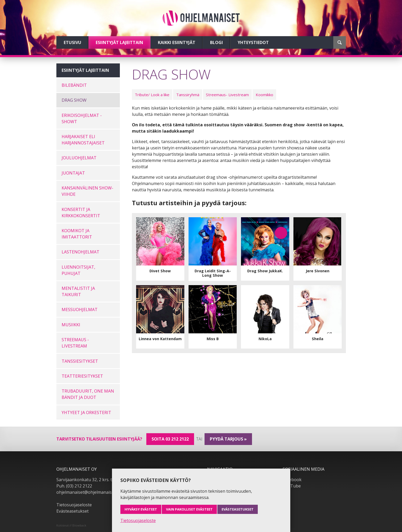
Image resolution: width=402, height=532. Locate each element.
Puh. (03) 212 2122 (74, 486)
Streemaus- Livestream (227, 95)
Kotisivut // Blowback (71, 525)
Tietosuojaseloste (74, 505)
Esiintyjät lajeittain (119, 42)
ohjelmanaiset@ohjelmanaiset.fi (88, 492)
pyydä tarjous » (228, 439)
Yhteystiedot (253, 42)
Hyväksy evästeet (141, 509)
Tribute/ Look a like (152, 95)
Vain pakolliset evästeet (189, 509)
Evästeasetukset (73, 511)
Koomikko (264, 95)
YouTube (292, 486)
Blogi (216, 42)
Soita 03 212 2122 (170, 439)
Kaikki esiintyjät (177, 42)
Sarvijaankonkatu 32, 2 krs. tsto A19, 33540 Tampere (108, 480)
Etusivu (73, 42)
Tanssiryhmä (188, 95)
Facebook (292, 480)
